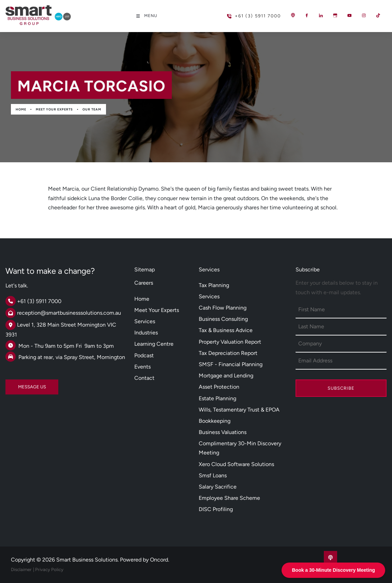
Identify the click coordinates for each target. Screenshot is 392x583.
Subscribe (341, 388)
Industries (146, 333)
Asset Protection (219, 387)
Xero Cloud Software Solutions (236, 464)
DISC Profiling (216, 509)
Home (21, 109)
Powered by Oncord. (145, 560)
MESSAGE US (19, 384)
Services (145, 321)
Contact (144, 378)
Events (142, 367)
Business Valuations (223, 432)
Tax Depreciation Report (228, 353)
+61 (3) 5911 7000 (243, 13)
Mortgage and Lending (226, 376)
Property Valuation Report (230, 342)
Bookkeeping (215, 421)
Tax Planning (214, 285)
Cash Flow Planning (223, 308)
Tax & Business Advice (226, 330)
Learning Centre (154, 344)
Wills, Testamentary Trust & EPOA (239, 410)
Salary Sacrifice (218, 487)
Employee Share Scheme (229, 498)
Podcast (144, 355)
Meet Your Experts (54, 109)
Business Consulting (223, 319)
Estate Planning (217, 398)
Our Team (92, 109)
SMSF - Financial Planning (231, 364)
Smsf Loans (213, 475)
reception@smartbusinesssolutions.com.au (69, 313)
